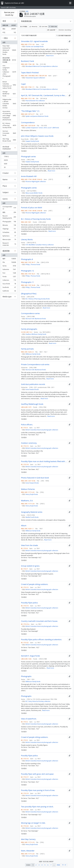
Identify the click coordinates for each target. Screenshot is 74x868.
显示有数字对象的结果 (64, 35)
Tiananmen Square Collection (35, 78)
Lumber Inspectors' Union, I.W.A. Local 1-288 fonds (42, 128)
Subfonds (9, 291)
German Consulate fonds (9, 133)
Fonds (9, 277)
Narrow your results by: (9, 14)
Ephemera (9, 236)
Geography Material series (32, 512)
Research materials (9, 244)
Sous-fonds (9, 284)
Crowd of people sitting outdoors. (35, 584)
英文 (9, 29)
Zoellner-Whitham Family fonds (36, 334)
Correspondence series (30, 313)
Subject (6, 192)
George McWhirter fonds (9, 94)
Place (5, 186)
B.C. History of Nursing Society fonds (9, 125)
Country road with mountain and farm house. (39, 621)
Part (9, 273)
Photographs (9, 222)
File (9, 263)
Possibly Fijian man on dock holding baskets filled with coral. (44, 461)
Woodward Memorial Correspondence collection (42, 66)
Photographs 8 (27, 259)
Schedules (9, 233)
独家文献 (9, 26)
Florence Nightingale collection (36, 182)
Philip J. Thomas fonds (33, 264)
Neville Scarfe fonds (32, 517)
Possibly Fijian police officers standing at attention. (41, 640)
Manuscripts (9, 240)
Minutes (9, 226)
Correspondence (9, 208)
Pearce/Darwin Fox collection (35, 101)
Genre (5, 199)
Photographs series (29, 188)
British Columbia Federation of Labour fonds (9, 85)
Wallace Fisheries (28, 489)
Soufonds (9, 288)
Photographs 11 (27, 282)
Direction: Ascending (65, 30)
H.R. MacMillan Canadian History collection (40, 245)
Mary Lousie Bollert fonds (34, 193)
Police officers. (27, 425)
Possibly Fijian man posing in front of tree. (38, 790)
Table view (53, 26)
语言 (4, 21)
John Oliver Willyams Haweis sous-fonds (37, 136)
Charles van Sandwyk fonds (35, 47)
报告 (9, 213)
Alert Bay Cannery (28, 839)
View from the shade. (30, 545)
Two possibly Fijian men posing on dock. (37, 807)
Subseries (9, 270)
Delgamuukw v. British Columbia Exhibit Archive (9, 104)
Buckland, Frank (28, 61)
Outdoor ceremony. (29, 443)
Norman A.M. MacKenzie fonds (36, 319)
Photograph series (28, 157)
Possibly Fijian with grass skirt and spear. (38, 774)
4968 (58, 865)
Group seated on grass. (30, 566)
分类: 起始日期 (51, 30)
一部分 (5, 38)
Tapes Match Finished (30, 73)
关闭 (27, 11)
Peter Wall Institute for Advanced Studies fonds (9, 50)
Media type (7, 297)
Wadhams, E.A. (27, 501)
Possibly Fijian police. (30, 603)
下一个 (64, 865)
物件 (9, 259)
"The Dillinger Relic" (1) (30, 111)
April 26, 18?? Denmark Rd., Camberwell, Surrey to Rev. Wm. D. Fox (44, 95)
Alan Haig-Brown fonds (9, 140)
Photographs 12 (27, 271)
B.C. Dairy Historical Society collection (38, 701)
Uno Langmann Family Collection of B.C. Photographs (9, 72)
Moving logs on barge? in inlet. (33, 823)
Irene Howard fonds (32, 389)
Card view (43, 26)
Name (5, 179)
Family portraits (27, 349)
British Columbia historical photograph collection (42, 430)
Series (9, 266)
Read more (50, 56)
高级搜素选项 (26, 21)
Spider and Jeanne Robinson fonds (37, 116)
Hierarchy (33, 26)
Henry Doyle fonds (32, 494)
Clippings (9, 229)
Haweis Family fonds (32, 141)
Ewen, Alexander (28, 851)
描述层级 (6, 251)
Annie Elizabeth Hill (29, 176)
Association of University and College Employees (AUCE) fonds (9, 116)
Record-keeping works (9, 217)
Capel (23, 84)
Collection (9, 281)
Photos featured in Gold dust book (35, 478)
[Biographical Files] (29, 294)
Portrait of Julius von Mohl (32, 208)
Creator (6, 173)
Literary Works (27, 240)
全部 (4, 42)
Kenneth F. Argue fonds (30, 656)
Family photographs (29, 329)
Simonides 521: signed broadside (34, 41)
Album (24, 526)
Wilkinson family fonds (33, 354)
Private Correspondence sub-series (35, 364)
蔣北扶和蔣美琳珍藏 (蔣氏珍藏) (9, 60)
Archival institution (7, 148)
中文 (9, 33)
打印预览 (24, 26)
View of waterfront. (29, 719)
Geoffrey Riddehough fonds (32, 404)
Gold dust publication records (33, 384)
